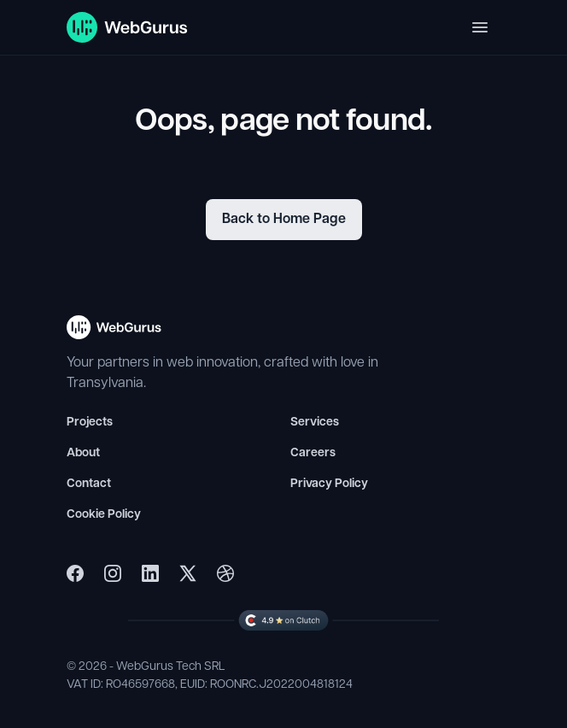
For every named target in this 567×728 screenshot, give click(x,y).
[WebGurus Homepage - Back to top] (114, 335)
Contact (89, 484)
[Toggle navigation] (480, 27)
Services (315, 423)
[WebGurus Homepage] (128, 27)
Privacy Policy (329, 484)
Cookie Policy (104, 515)
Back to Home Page (284, 220)
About (83, 453)
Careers (313, 453)
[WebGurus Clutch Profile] (283, 621)
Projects (90, 423)
